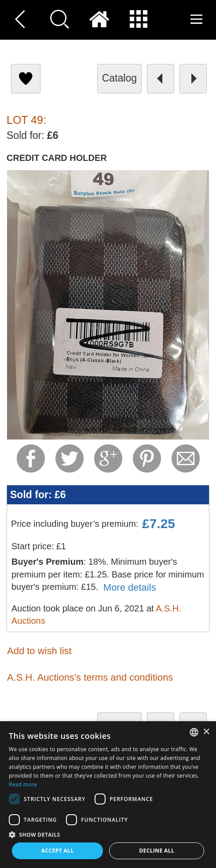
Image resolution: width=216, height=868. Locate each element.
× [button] (206, 732)
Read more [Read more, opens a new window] (23, 784)
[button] (108, 834)
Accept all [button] (58, 851)
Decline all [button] (157, 851)
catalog (119, 78)
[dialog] (108, 795)
